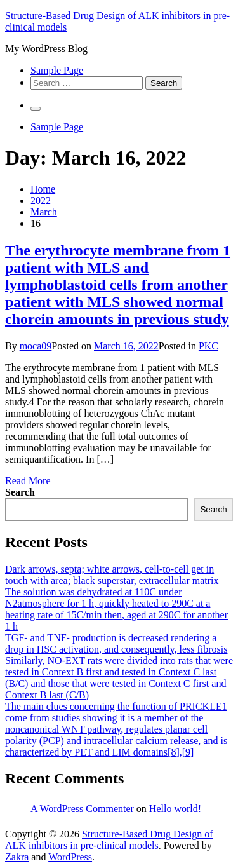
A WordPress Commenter (82, 809)
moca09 (36, 346)
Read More (28, 481)
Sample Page (57, 70)
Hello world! (175, 809)
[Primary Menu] (36, 109)
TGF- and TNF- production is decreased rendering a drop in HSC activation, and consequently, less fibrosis (116, 643)
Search (20, 492)
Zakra (17, 857)
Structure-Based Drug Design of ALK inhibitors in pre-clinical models (109, 840)
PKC (208, 346)
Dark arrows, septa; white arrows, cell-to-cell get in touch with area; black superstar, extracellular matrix (112, 575)
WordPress (70, 857)
